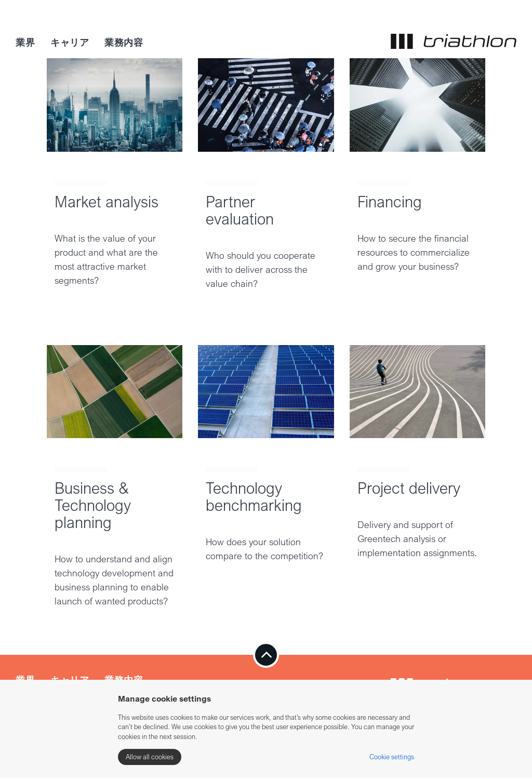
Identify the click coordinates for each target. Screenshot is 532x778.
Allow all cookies (150, 757)
